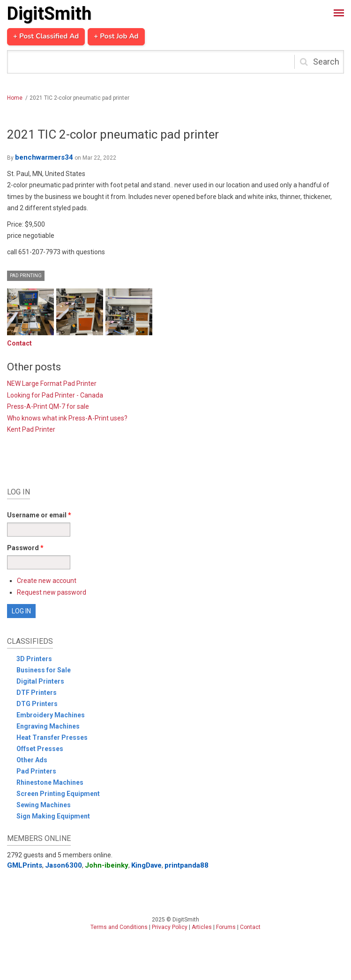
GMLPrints (25, 865)
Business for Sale (44, 670)
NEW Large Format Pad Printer (52, 383)
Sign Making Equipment (53, 816)
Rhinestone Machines (50, 782)
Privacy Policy (170, 927)
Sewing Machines (44, 805)
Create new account (47, 581)
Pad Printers (36, 771)
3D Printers (34, 659)
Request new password (52, 592)
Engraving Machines (48, 726)
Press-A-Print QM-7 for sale (48, 406)
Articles (202, 927)
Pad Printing (26, 276)
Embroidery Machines (51, 715)
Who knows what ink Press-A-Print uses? (67, 418)
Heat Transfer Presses (52, 737)
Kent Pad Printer (31, 429)
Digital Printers (40, 681)
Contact (19, 343)
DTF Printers (37, 693)
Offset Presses (40, 749)
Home (15, 98)
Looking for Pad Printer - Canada (55, 395)
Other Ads (32, 760)
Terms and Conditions (119, 927)
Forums (226, 927)
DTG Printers (37, 704)
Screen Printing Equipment (58, 794)
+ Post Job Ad (116, 37)
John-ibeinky (107, 865)
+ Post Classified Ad (46, 37)
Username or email (39, 515)
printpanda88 (187, 865)
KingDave (146, 865)
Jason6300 (63, 865)
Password (25, 548)
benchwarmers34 (44, 157)
